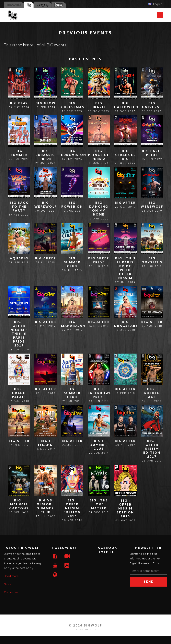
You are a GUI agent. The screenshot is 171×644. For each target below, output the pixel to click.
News (7, 584)
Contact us (11, 592)
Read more (11, 576)
